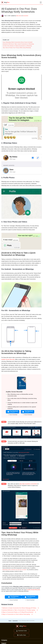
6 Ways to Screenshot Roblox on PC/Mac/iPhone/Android (19, 612)
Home (10, 621)
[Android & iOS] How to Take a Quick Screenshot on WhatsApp (18, 44)
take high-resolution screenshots (28, 484)
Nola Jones (19, 16)
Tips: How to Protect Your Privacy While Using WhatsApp (17, 48)
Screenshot (25, 16)
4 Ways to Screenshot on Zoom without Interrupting (17, 614)
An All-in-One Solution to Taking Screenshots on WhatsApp (17, 46)
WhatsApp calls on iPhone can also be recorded (14, 570)
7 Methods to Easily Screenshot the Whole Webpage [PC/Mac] (20, 608)
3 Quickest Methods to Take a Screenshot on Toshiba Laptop (20, 610)
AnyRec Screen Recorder (8, 359)
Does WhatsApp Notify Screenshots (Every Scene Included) (18, 42)
